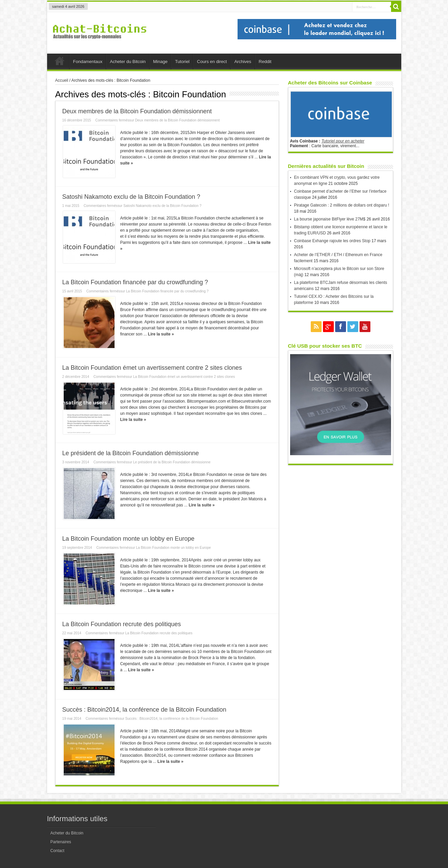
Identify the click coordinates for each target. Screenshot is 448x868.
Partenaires (61, 842)
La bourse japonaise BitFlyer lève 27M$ (330, 219)
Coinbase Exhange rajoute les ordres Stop (332, 241)
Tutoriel (182, 62)
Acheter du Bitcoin (128, 62)
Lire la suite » (161, 334)
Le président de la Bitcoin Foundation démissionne (131, 453)
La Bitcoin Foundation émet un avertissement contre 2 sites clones (152, 368)
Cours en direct (212, 62)
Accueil (60, 62)
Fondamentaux (88, 62)
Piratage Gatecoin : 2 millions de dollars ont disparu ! (342, 205)
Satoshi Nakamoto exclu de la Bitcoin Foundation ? (131, 197)
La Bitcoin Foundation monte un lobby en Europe (128, 539)
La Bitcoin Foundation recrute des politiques (122, 624)
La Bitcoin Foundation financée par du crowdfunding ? (135, 282)
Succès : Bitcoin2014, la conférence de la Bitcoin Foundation (144, 710)
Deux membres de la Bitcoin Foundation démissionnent (137, 111)
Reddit (265, 62)
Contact (57, 851)
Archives (243, 62)
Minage (160, 62)
